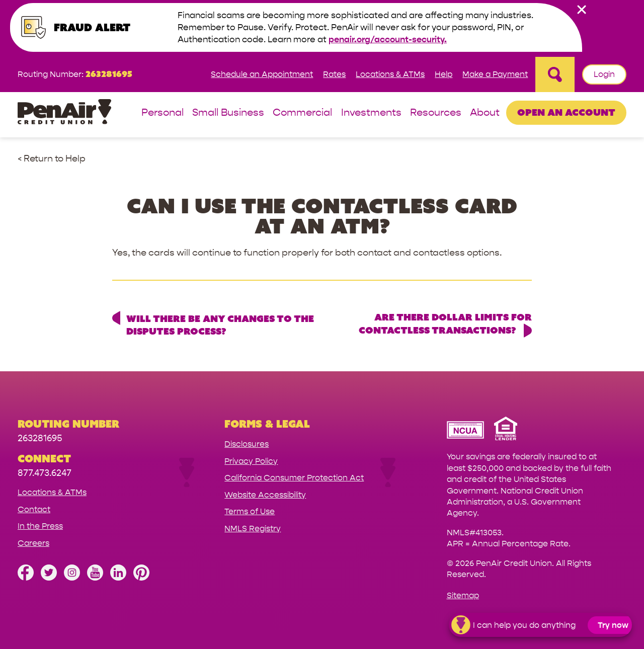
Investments (371, 113)
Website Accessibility (265, 495)
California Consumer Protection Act (294, 478)
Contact (34, 509)
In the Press (40, 526)
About (485, 113)
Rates (334, 74)
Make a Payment (495, 74)
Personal (163, 113)
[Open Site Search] (555, 74)
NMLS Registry (253, 529)
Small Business (228, 113)
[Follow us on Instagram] (72, 578)
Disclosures (247, 444)
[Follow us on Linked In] (118, 578)
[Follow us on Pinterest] (141, 578)
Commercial (302, 113)
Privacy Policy (251, 461)
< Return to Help (52, 159)
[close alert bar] (582, 10)
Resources (436, 113)
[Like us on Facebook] (26, 578)
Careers (33, 543)
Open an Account (566, 112)
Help (444, 74)
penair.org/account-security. (388, 39)
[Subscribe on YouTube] (95, 578)
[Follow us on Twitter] (49, 578)
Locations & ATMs (390, 74)
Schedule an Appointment (262, 74)
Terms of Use (250, 511)
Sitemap (463, 595)
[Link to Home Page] (64, 113)
